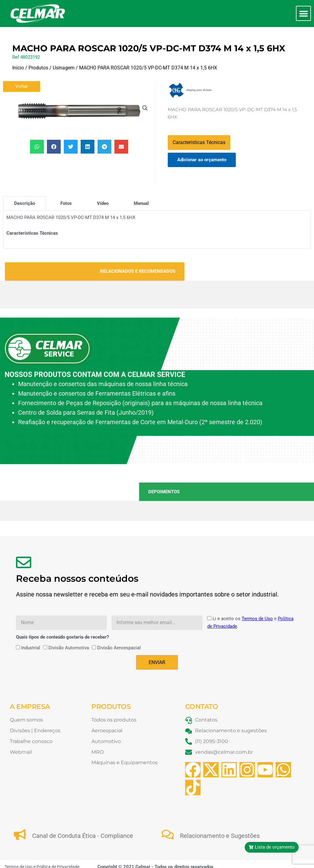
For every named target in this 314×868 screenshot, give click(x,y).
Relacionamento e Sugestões (220, 836)
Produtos (38, 68)
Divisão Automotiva (69, 648)
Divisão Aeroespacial (119, 648)
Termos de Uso (257, 619)
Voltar (22, 86)
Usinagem (64, 68)
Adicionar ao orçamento (202, 160)
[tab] (25, 203)
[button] (303, 13)
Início (18, 68)
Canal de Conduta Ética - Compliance (83, 836)
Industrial (31, 648)
